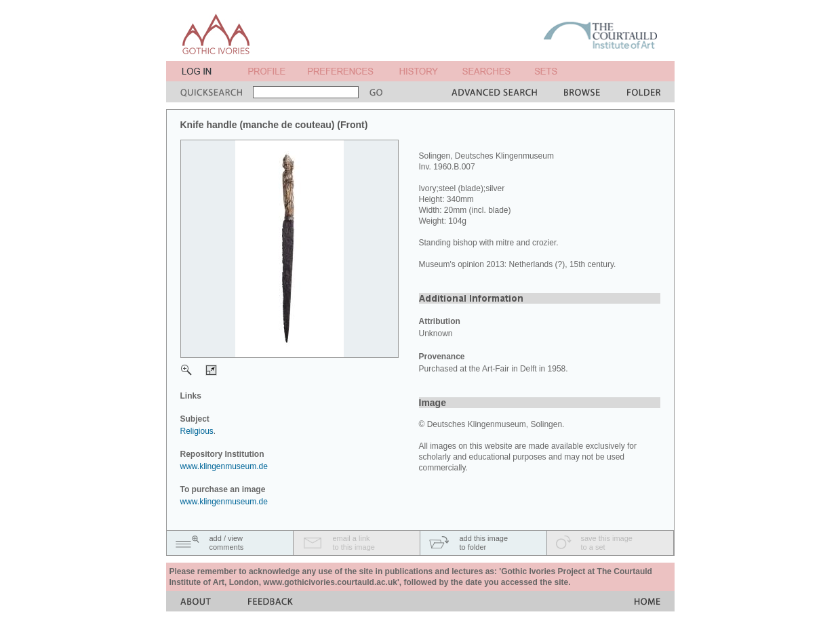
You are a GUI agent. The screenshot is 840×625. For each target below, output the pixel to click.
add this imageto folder (484, 543)
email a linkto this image (354, 543)
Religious (197, 431)
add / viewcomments (227, 543)
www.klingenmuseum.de (224, 466)
